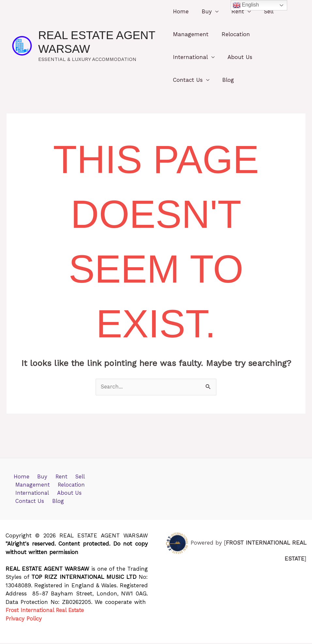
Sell (263, 11)
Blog (226, 80)
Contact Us (188, 80)
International (190, 57)
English (246, 5)
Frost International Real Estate (47, 611)
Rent (234, 11)
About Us (238, 57)
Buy (205, 11)
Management (191, 34)
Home (181, 11)
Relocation (234, 34)
